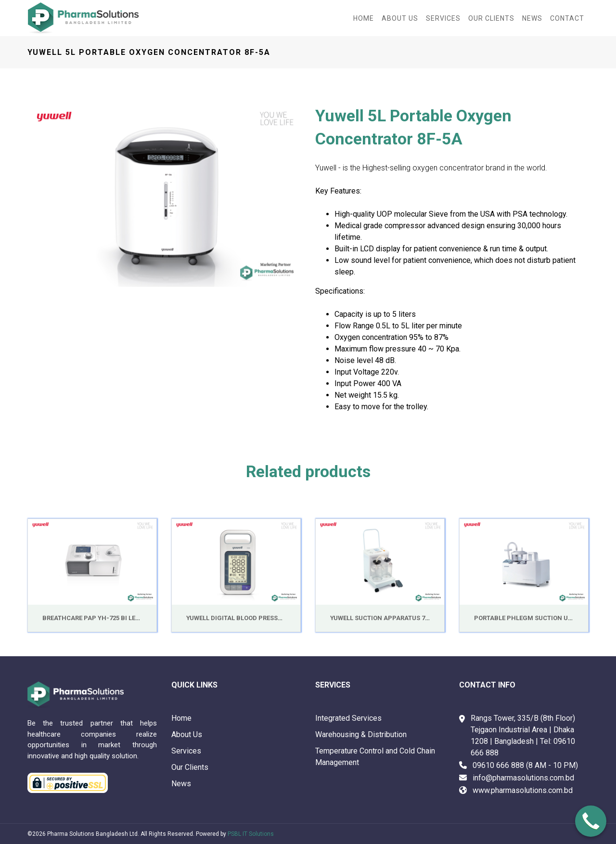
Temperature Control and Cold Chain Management (375, 757)
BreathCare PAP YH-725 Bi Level (94, 618)
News (181, 784)
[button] (48, 196)
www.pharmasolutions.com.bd (523, 790)
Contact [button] (567, 18)
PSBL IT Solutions (251, 834)
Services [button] (443, 18)
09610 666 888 (498, 765)
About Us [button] (400, 18)
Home (364, 18)
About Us (187, 734)
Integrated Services (348, 718)
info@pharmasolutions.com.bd (523, 778)
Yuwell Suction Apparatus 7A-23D (387, 618)
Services (186, 751)
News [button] (532, 18)
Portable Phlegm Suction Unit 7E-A (534, 618)
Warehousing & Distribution (361, 734)
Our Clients (491, 18)
